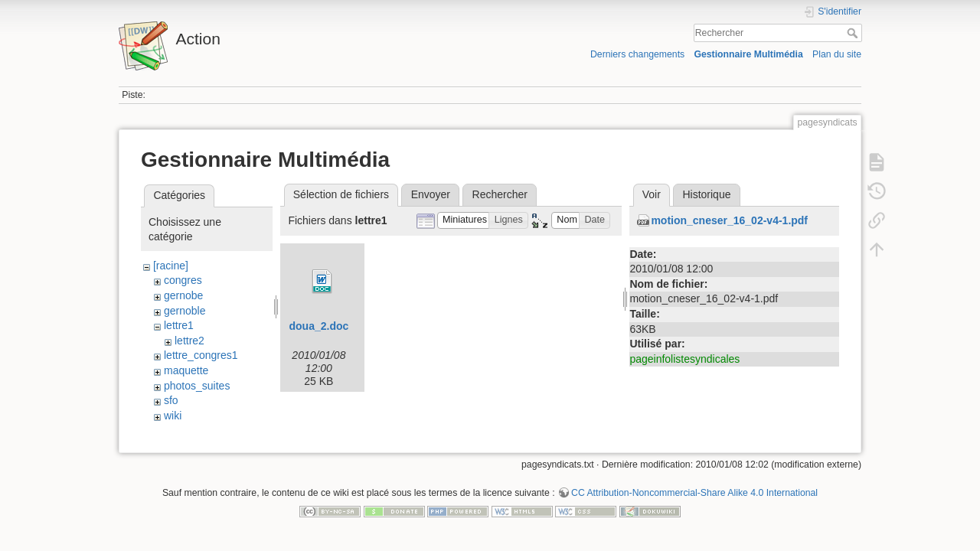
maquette (186, 370)
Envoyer (431, 194)
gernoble (185, 311)
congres (183, 280)
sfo (171, 400)
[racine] (171, 266)
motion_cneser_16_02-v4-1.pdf (729, 220)
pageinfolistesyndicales (684, 359)
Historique (706, 194)
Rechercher (854, 33)
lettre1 (179, 325)
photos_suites (197, 386)
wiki (173, 416)
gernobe (183, 295)
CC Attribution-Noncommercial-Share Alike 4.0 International (694, 500)
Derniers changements (637, 54)
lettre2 (189, 341)
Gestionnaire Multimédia (748, 54)
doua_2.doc (318, 326)
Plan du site (837, 54)
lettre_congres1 (201, 355)
